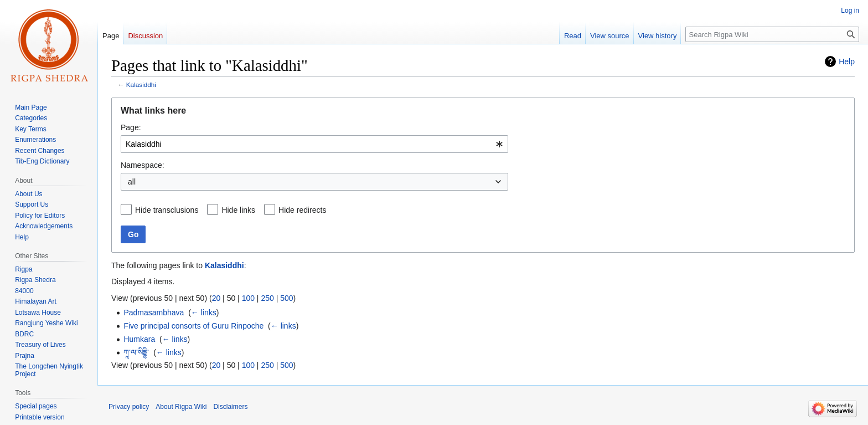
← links (204, 313)
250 (267, 298)
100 (248, 298)
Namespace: (143, 165)
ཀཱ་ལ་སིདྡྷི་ (136, 352)
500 (286, 298)
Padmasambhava (154, 313)
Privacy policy (129, 407)
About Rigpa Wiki (181, 407)
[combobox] (314, 144)
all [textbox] (132, 182)
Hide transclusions (167, 210)
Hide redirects (302, 210)
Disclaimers (230, 407)
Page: (131, 127)
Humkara (139, 339)
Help (847, 62)
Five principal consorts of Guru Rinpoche (193, 326)
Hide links (238, 210)
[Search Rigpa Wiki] (772, 34)
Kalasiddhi (141, 85)
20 (216, 298)
